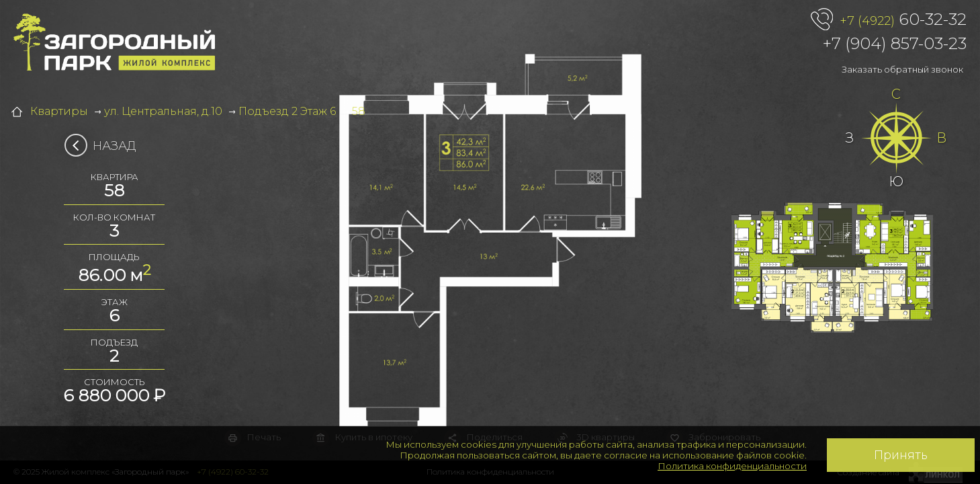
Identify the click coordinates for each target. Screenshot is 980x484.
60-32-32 (903, 20)
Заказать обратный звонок (902, 69)
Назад (104, 146)
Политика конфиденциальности (732, 466)
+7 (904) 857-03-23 (895, 43)
